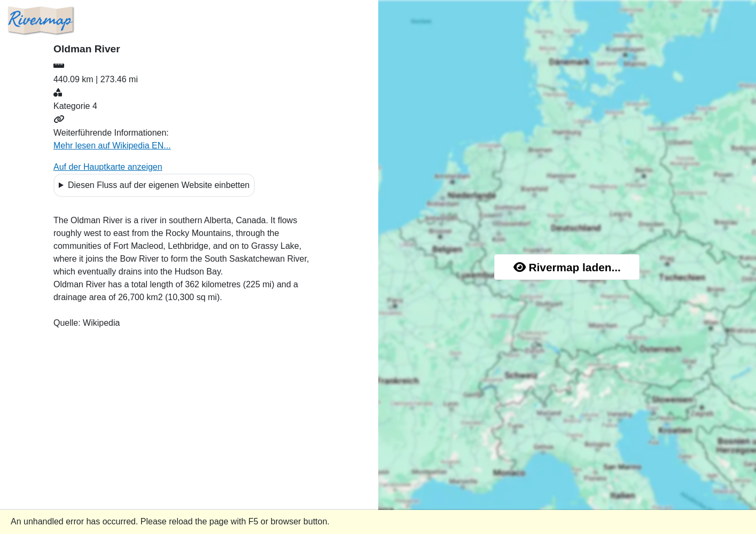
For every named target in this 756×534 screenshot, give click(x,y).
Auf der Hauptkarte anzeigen (108, 167)
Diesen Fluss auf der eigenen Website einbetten (159, 185)
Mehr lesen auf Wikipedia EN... (112, 146)
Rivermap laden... (567, 267)
